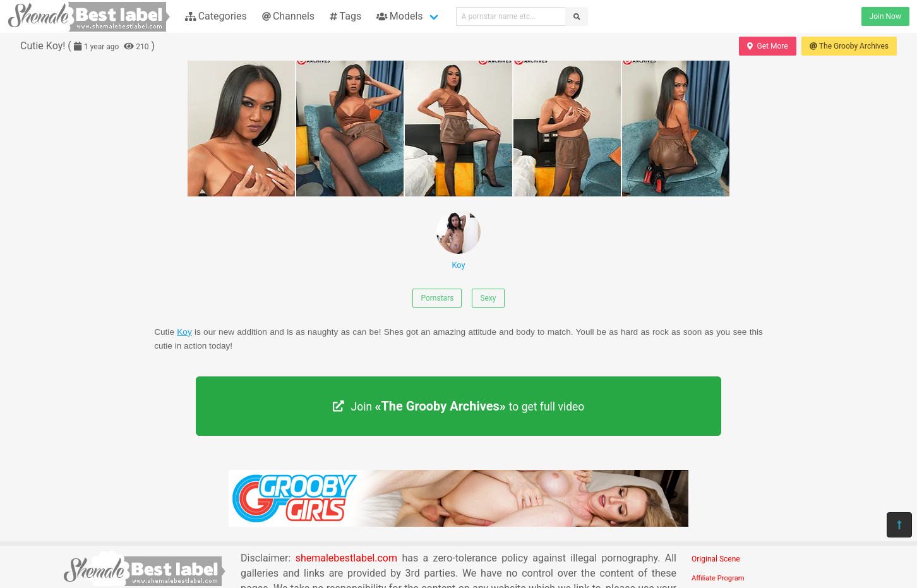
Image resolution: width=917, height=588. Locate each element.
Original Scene (716, 559)
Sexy (488, 298)
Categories (216, 16)
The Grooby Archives (849, 46)
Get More (767, 46)
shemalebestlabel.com (346, 558)
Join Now (885, 16)
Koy (458, 240)
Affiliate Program (718, 578)
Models (399, 16)
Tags (345, 16)
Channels (288, 16)
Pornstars (437, 298)
